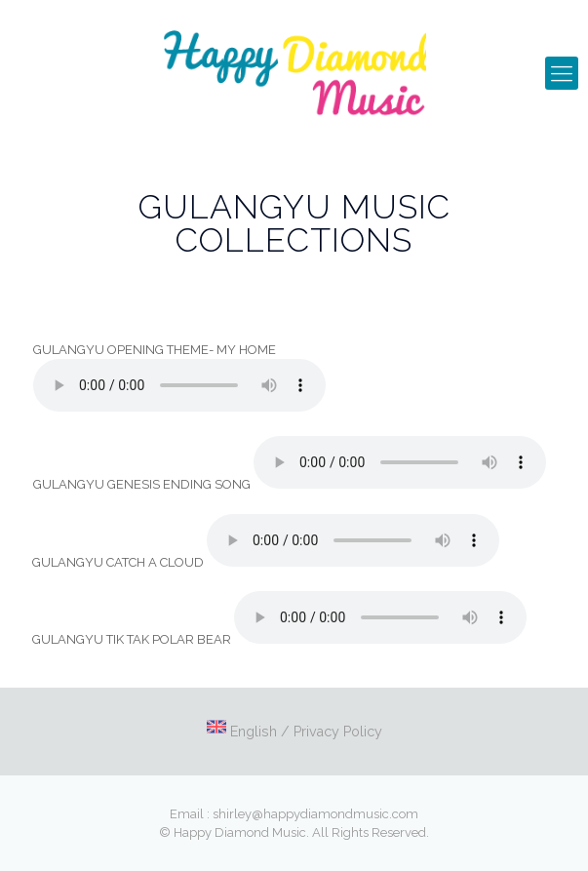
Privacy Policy (338, 732)
